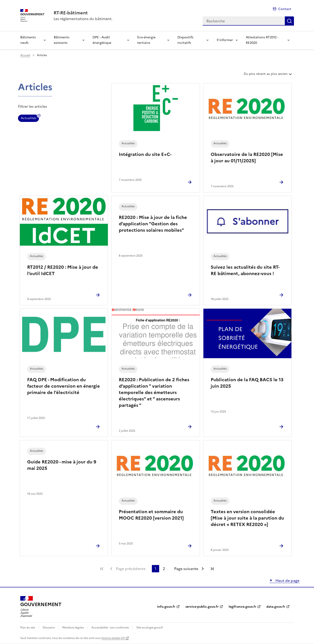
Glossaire (49, 628)
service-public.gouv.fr (202, 607)
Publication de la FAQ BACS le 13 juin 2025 (247, 383)
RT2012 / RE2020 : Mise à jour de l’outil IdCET (63, 270)
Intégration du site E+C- (145, 154)
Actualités (29, 119)
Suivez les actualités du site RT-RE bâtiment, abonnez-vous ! (245, 270)
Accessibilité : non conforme (110, 628)
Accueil (25, 55)
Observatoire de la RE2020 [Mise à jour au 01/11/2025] (247, 158)
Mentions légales (73, 628)
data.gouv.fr (276, 607)
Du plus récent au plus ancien (268, 76)
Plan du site (28, 628)
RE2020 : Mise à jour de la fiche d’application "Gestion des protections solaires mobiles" (153, 224)
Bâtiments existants (62, 40)
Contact (285, 9)
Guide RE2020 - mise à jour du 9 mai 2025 (62, 465)
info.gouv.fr (166, 607)
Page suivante (186, 569)
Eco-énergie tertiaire (146, 40)
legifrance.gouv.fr (243, 607)
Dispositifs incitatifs (185, 40)
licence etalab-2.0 (113, 638)
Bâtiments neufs (28, 40)
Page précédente (131, 569)
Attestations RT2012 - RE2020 (262, 40)
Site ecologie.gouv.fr (150, 628)
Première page (102, 569)
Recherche (289, 21)
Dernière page (212, 569)
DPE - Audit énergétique (102, 40)
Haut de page (287, 581)
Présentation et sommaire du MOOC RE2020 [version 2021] (151, 515)
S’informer (225, 40)
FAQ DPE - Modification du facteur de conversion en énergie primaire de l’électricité (64, 386)
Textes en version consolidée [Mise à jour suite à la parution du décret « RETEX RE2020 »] (247, 518)
